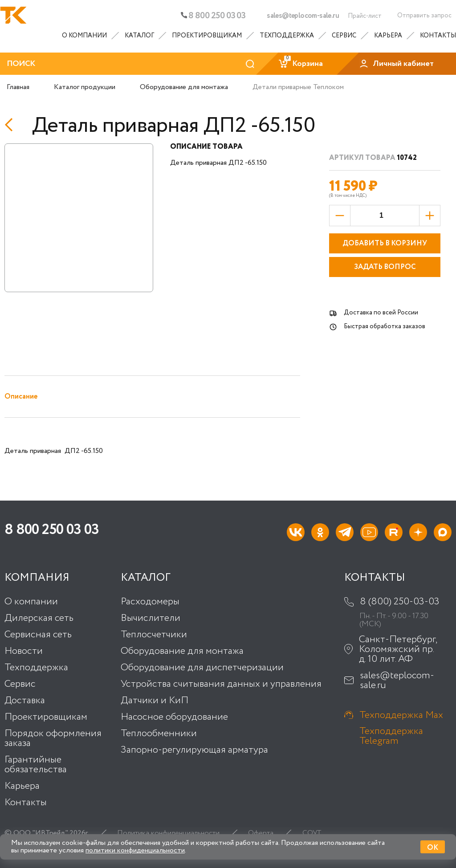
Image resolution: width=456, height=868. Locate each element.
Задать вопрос (385, 267)
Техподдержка (287, 36)
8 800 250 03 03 (213, 16)
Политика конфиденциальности (168, 833)
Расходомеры (150, 602)
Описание (21, 397)
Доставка (25, 701)
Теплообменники (159, 734)
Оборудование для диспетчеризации (202, 668)
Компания (37, 578)
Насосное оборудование (174, 717)
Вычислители (151, 618)
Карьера (388, 36)
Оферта (261, 833)
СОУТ (312, 833)
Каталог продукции (85, 87)
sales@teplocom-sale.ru (303, 16)
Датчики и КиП (155, 701)
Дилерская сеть (39, 618)
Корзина (300, 64)
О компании (84, 36)
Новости (24, 651)
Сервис (344, 36)
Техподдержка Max (401, 715)
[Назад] (12, 125)
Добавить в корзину (385, 243)
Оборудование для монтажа (184, 87)
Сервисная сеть (38, 635)
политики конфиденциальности (135, 850)
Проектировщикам (207, 36)
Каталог (139, 36)
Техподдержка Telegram (391, 736)
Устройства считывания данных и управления (221, 684)
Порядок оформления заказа (53, 738)
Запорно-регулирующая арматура (194, 750)
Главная (18, 87)
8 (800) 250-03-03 (400, 602)
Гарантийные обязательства (36, 765)
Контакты (438, 36)
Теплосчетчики (154, 635)
